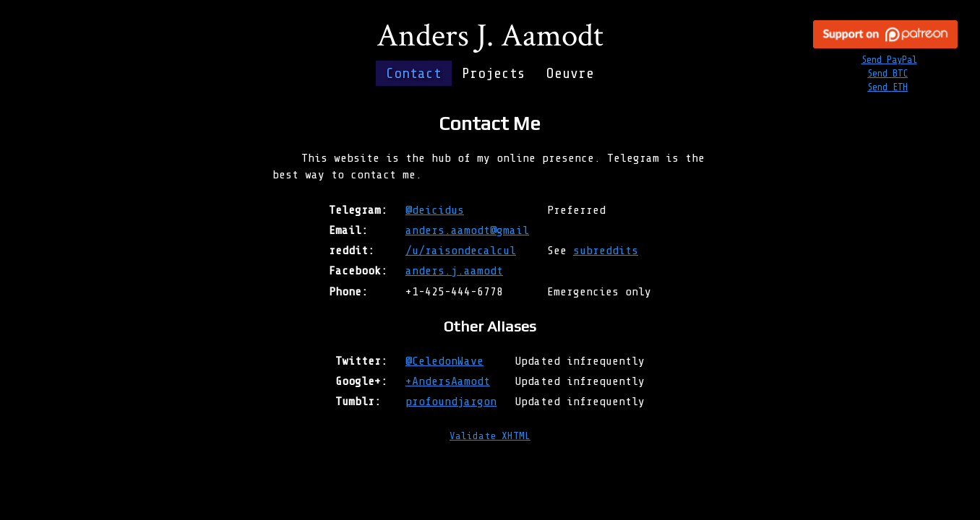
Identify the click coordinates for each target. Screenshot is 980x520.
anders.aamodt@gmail (467, 230)
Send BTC (887, 73)
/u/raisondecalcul (461, 250)
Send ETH (887, 87)
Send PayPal (889, 60)
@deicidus (435, 210)
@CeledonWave (444, 361)
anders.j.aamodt (454, 270)
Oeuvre (570, 73)
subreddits (606, 250)
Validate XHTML (490, 435)
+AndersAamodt (448, 381)
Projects (494, 73)
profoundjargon (451, 401)
